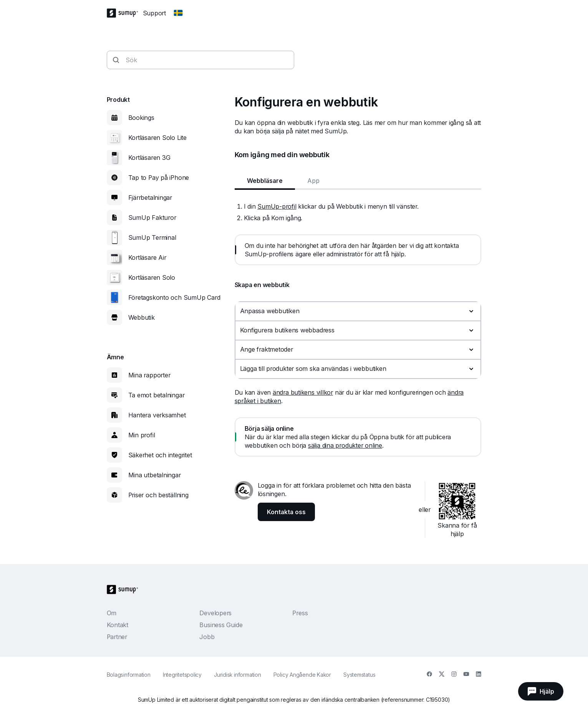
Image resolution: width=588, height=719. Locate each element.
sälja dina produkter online (345, 445)
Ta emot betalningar (157, 395)
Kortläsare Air (147, 257)
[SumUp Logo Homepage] (125, 13)
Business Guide (221, 625)
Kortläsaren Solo (152, 277)
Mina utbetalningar (155, 475)
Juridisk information (238, 675)
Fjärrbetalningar (150, 198)
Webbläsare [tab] (265, 181)
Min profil (142, 435)
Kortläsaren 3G (149, 158)
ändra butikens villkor (303, 392)
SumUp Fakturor (152, 218)
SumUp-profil (277, 206)
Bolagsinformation (129, 675)
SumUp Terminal (152, 237)
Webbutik (142, 317)
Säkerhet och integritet (160, 455)
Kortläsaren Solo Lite (157, 138)
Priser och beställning (158, 495)
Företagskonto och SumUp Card (174, 297)
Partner (117, 637)
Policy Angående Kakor (302, 675)
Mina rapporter (149, 375)
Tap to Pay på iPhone (159, 178)
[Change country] (178, 13)
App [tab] (313, 181)
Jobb (207, 637)
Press (300, 613)
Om (112, 613)
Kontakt (118, 625)
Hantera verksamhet (157, 415)
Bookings (141, 118)
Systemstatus (359, 675)
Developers (215, 613)
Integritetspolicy (182, 675)
